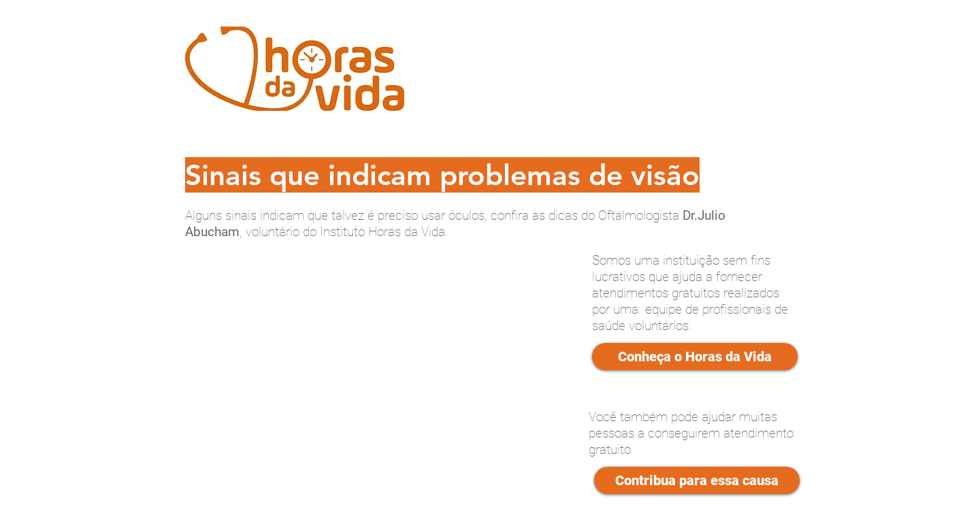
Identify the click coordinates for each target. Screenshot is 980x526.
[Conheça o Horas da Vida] (695, 357)
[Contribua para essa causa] (697, 480)
